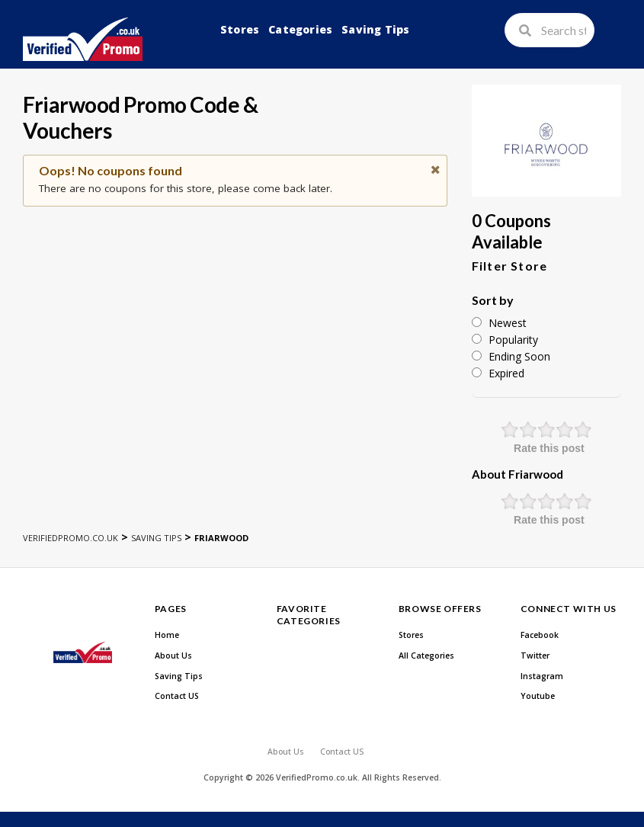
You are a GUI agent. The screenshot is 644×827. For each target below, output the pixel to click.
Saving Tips (375, 29)
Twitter (535, 656)
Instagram (542, 676)
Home (167, 635)
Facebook (540, 635)
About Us (173, 656)
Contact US (177, 696)
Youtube (538, 696)
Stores (240, 29)
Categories (300, 29)
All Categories (426, 656)
